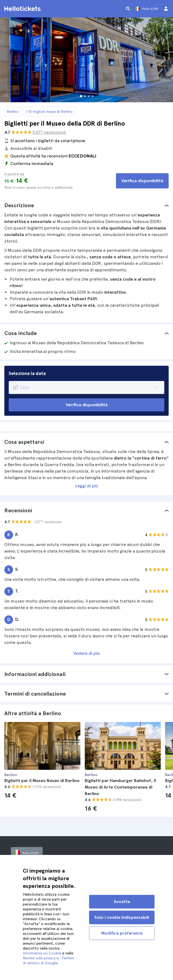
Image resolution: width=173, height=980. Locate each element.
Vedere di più (86, 653)
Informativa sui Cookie (42, 953)
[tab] (86, 205)
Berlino (13, 111)
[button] (86, 205)
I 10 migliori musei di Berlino (49, 111)
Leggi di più (87, 486)
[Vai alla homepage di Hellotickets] (23, 9)
